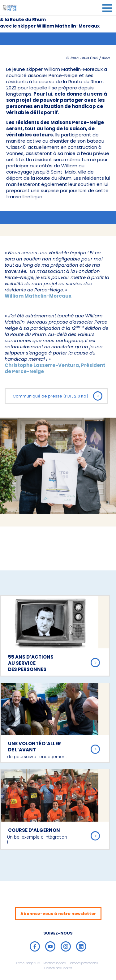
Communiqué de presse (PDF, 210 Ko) (58, 396)
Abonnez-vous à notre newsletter (58, 914)
